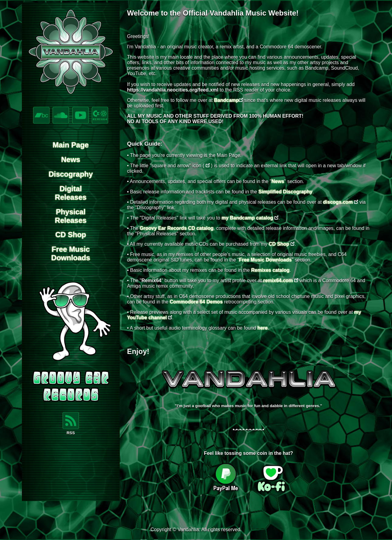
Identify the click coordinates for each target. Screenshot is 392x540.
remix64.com (278, 280)
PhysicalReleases (71, 216)
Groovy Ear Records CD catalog (177, 228)
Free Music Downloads (265, 260)
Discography (71, 174)
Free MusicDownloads (71, 253)
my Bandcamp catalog (247, 218)
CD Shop (71, 235)
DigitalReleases (71, 193)
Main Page (71, 145)
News (71, 159)
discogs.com (338, 202)
